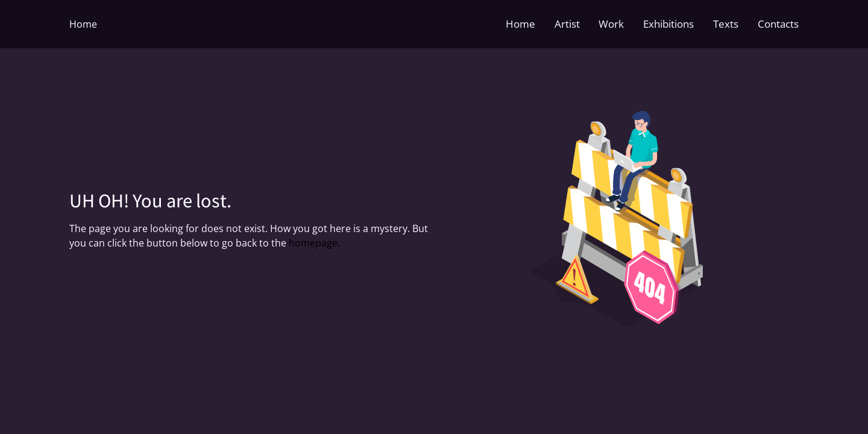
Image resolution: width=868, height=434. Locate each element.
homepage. (314, 243)
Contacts (778, 24)
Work (611, 24)
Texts (726, 24)
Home (83, 24)
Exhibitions (668, 24)
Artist (567, 24)
